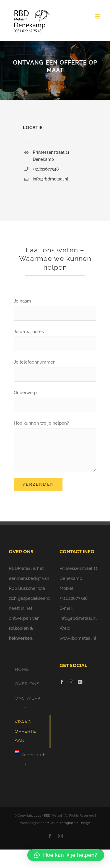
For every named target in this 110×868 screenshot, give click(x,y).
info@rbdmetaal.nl (50, 179)
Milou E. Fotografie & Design (68, 823)
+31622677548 (46, 169)
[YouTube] (80, 682)
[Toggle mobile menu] (98, 16)
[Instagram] (71, 682)
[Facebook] (62, 682)
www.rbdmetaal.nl (78, 638)
